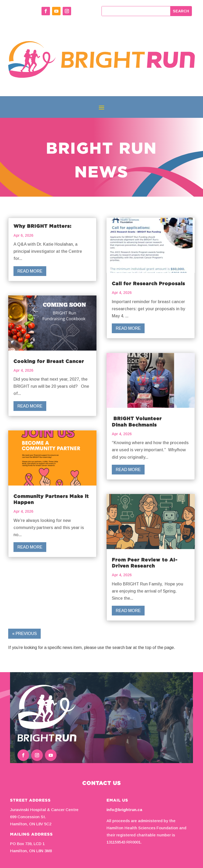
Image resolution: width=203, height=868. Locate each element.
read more (30, 271)
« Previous (24, 634)
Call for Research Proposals (149, 283)
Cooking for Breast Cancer (50, 361)
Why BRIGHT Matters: (44, 226)
